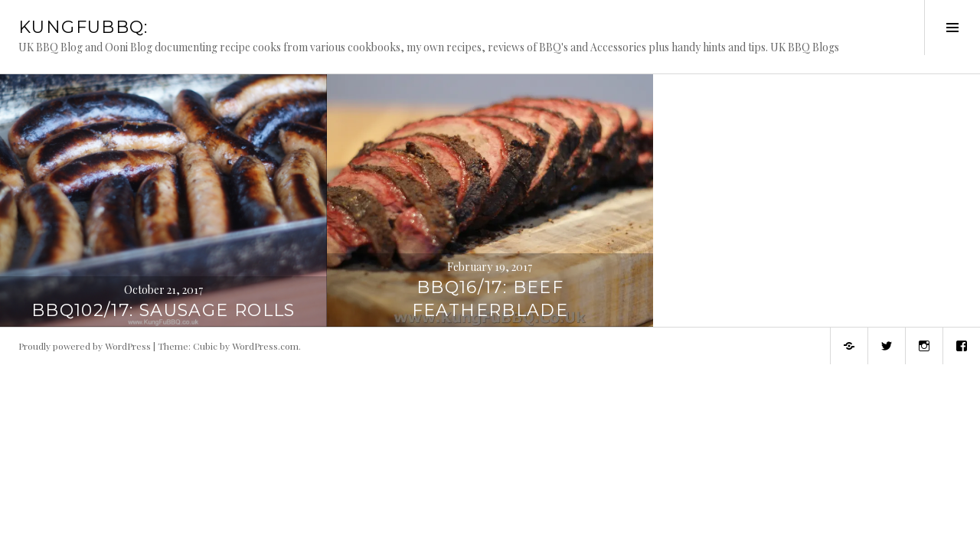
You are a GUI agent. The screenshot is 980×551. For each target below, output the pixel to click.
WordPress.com (265, 346)
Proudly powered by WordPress (85, 346)
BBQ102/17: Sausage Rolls (163, 310)
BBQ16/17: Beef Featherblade (490, 299)
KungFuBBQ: (83, 27)
